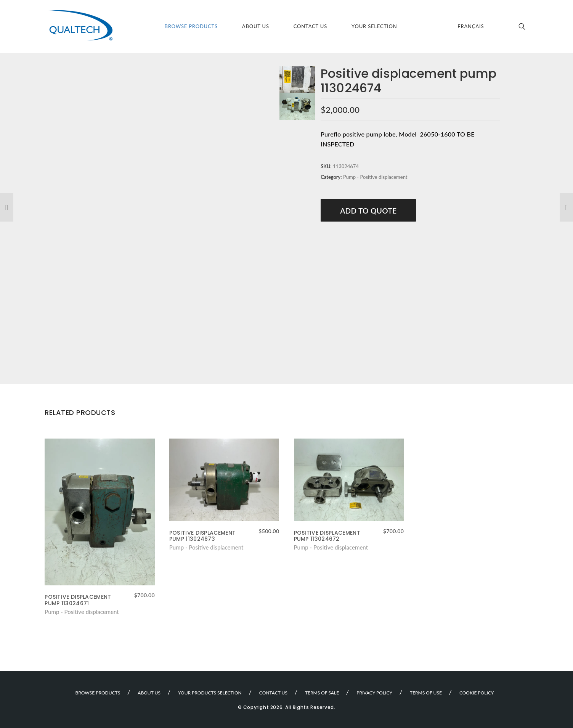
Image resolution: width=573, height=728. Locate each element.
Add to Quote (368, 211)
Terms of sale (322, 693)
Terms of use (426, 693)
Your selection (374, 26)
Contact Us (310, 26)
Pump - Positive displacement (375, 177)
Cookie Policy (477, 693)
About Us (256, 26)
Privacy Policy (374, 693)
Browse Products (191, 26)
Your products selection (210, 693)
